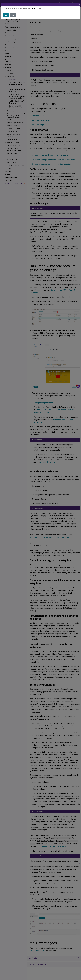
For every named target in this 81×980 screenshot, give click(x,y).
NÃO (13, 15)
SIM (6, 15)
